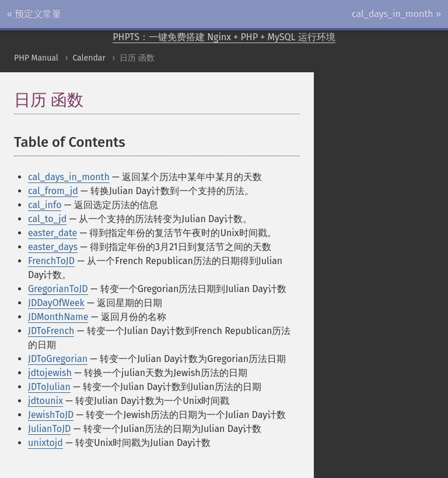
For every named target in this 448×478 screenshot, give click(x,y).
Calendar (89, 58)
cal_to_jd (47, 219)
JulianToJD (49, 429)
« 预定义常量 (34, 14)
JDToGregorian (58, 359)
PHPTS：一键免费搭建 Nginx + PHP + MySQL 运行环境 (224, 37)
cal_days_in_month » (396, 14)
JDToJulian (49, 387)
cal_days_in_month (69, 177)
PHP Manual (36, 58)
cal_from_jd (53, 191)
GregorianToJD (58, 289)
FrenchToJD (51, 261)
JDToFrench (51, 331)
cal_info (45, 205)
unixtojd (45, 443)
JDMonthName (58, 317)
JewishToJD (51, 415)
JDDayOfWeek (56, 303)
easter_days (53, 247)
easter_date (52, 233)
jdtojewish (50, 373)
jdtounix (45, 401)
